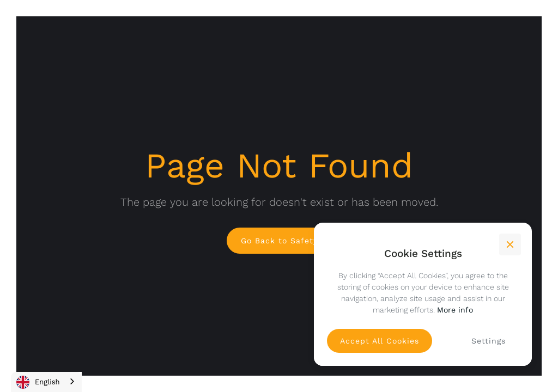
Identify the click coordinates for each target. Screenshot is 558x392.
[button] (510, 244)
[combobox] (46, 382)
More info (455, 310)
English (38, 382)
